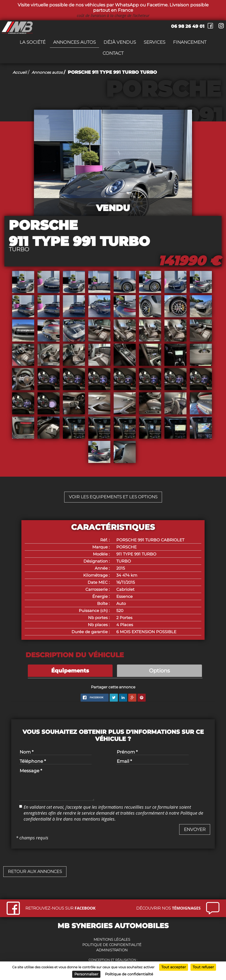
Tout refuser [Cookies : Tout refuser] (203, 967)
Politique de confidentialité (112, 945)
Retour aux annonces (36, 872)
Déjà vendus (120, 42)
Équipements (70, 671)
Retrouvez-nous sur (60, 909)
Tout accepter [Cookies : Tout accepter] (174, 967)
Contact (113, 53)
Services (154, 42)
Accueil (20, 72)
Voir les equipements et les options (113, 497)
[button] (195, 830)
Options (159, 671)
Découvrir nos (168, 909)
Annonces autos (74, 42)
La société (33, 42)
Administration (112, 951)
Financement (190, 42)
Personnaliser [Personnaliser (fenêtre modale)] (86, 974)
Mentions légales (112, 940)
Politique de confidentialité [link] (129, 974)
